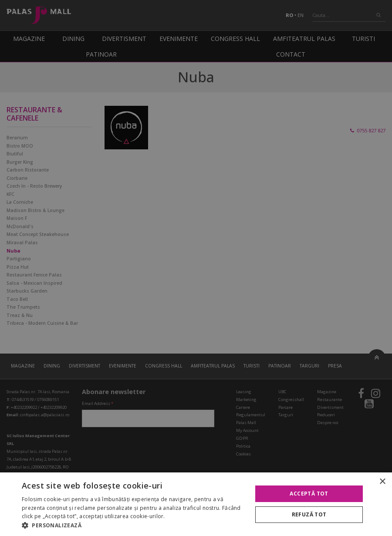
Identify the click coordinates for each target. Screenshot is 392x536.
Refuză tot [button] (309, 514)
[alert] (196, 268)
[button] (134, 525)
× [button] (382, 482)
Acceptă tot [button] (309, 494)
